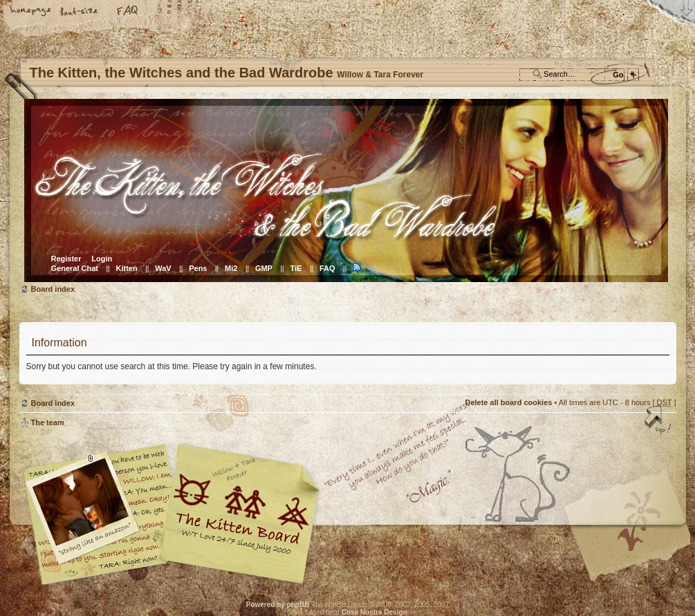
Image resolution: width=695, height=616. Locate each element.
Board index (346, 190)
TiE (296, 268)
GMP (264, 268)
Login (102, 259)
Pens (198, 268)
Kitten (127, 268)
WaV (163, 268)
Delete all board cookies (508, 402)
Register (66, 259)
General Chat (75, 268)
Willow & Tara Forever (241, 509)
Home (31, 12)
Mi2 (231, 268)
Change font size (80, 12)
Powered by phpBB (278, 605)
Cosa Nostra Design (374, 612)
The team (48, 422)
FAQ (128, 12)
